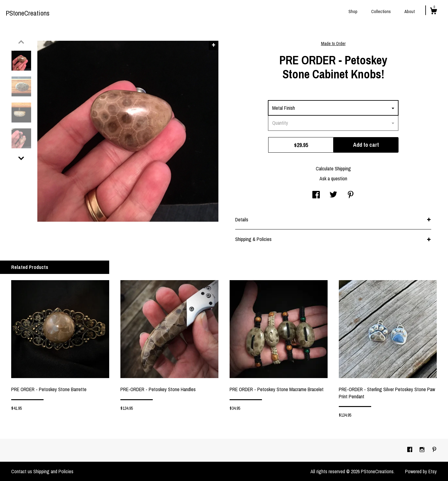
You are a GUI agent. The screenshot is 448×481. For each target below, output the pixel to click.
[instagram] (423, 450)
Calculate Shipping (333, 169)
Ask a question (333, 178)
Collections (381, 12)
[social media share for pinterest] (351, 195)
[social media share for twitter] (333, 195)
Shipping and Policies (53, 471)
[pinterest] (434, 450)
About (410, 12)
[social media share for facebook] (316, 195)
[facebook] (410, 450)
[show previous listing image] (21, 42)
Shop (353, 12)
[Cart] (433, 12)
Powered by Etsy (421, 471)
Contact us (22, 471)
